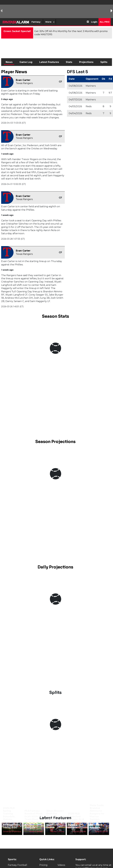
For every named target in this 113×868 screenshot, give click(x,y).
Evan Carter (23, 80)
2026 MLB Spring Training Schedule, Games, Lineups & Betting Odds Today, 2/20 (11, 818)
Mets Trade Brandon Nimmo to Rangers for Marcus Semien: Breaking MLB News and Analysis (98, 817)
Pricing (43, 865)
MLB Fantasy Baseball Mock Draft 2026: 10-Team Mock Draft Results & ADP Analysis (34, 819)
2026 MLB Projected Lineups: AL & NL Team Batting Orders (76, 821)
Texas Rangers (24, 83)
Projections (86, 62)
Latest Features (49, 62)
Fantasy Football (18, 865)
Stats (69, 62)
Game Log (26, 62)
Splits (104, 62)
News (9, 62)
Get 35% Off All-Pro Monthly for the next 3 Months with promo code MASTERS (71, 33)
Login (94, 22)
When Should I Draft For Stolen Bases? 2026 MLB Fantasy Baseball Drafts (55, 819)
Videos (61, 865)
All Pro (105, 22)
